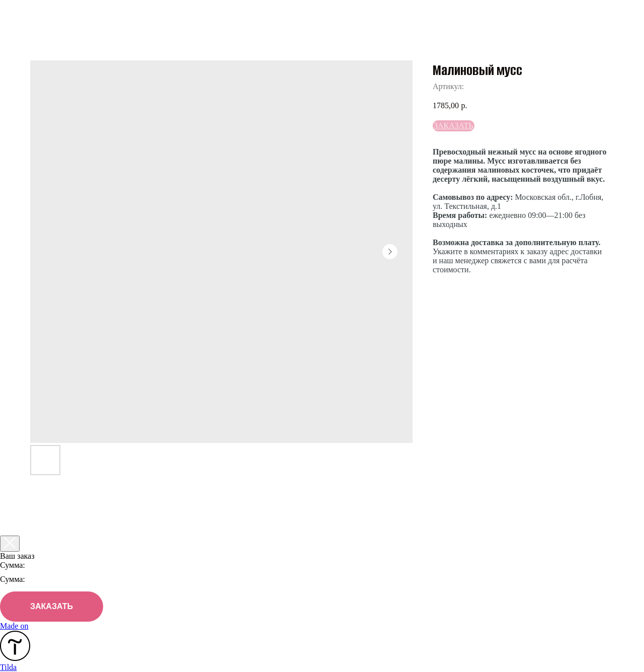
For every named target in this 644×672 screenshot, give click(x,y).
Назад (30, 14)
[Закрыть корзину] (10, 544)
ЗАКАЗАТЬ (52, 606)
